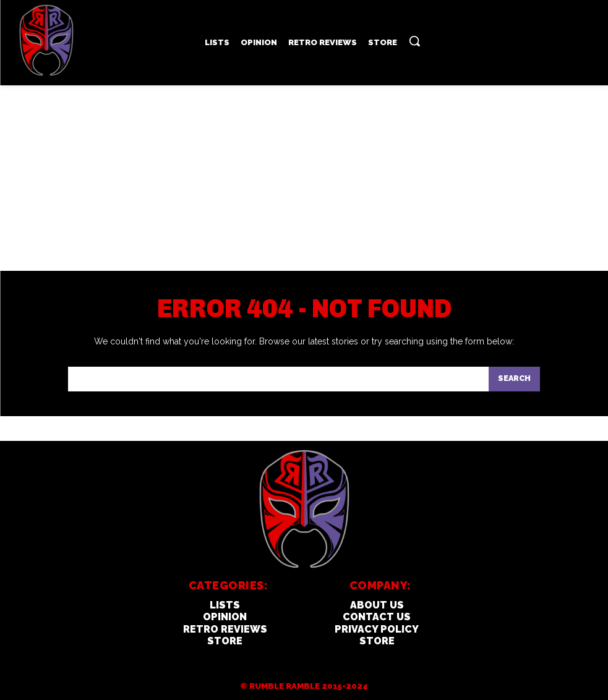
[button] (414, 41)
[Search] (514, 379)
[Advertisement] (304, 178)
